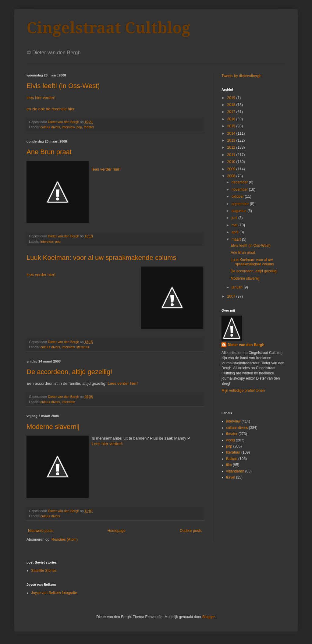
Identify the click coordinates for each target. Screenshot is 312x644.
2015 (232, 126)
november (240, 189)
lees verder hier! (106, 169)
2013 (232, 140)
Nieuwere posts (41, 531)
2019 (232, 98)
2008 (232, 176)
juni (235, 218)
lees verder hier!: (41, 275)
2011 (232, 155)
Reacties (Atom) (65, 540)
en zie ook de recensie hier (51, 109)
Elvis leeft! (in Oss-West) (63, 86)
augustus (239, 211)
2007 (232, 296)
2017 (232, 112)
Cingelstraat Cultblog (108, 28)
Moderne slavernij (53, 427)
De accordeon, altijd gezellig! (69, 372)
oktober (238, 196)
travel (230, 477)
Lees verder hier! (123, 383)
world (230, 440)
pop (79, 127)
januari (238, 287)
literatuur (83, 347)
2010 (232, 162)
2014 (232, 133)
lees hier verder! (41, 98)
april (236, 232)
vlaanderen (235, 471)
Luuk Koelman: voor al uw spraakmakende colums (101, 258)
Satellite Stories (44, 571)
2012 (232, 147)
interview (68, 127)
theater (89, 127)
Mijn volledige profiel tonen (243, 391)
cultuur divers (50, 127)
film (229, 465)
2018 (232, 105)
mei (235, 225)
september (241, 204)
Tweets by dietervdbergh (241, 76)
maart (237, 239)
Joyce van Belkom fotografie (54, 593)
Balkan (232, 459)
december (240, 182)
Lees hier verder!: (107, 444)
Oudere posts (191, 531)
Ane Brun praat (49, 152)
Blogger (209, 617)
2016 (232, 119)
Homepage (117, 531)
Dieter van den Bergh (246, 345)
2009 (232, 169)
